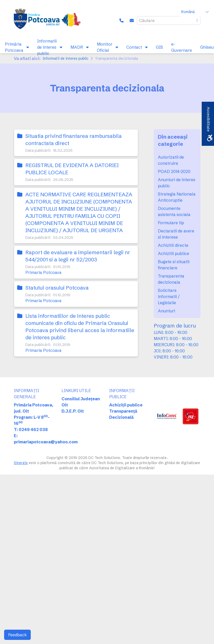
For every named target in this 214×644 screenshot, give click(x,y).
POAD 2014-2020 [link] (174, 171)
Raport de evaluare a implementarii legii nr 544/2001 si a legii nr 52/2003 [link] (78, 256)
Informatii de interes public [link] (65, 58)
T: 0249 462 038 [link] (31, 430)
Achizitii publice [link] (174, 253)
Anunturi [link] (166, 311)
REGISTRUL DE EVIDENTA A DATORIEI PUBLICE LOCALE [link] (72, 169)
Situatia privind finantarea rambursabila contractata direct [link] (74, 140)
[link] (47, 21)
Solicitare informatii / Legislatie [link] (169, 297)
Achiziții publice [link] (126, 405)
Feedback (17, 635)
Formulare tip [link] (171, 223)
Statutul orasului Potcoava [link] (57, 288)
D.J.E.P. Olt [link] (73, 411)
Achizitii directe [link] (173, 245)
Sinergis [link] (21, 463)
